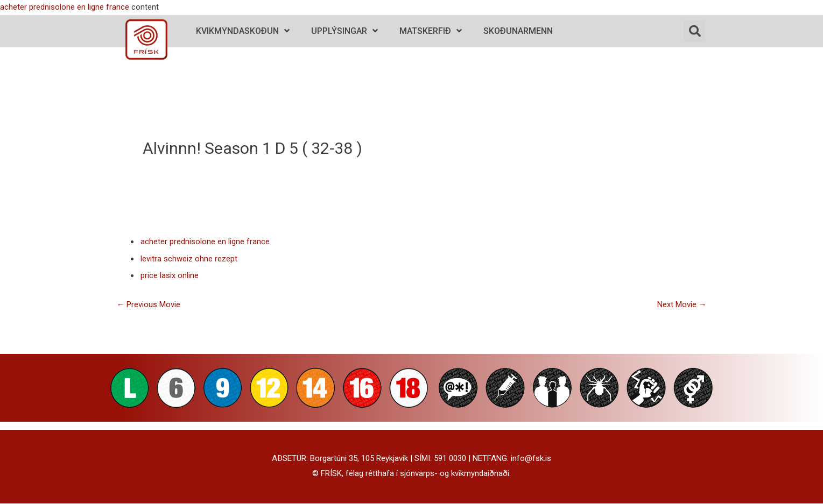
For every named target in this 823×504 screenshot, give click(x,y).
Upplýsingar (344, 31)
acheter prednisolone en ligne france (65, 7)
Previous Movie (148, 305)
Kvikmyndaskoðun (243, 31)
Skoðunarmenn (518, 31)
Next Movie (682, 305)
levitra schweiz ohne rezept (189, 259)
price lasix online (170, 276)
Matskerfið (431, 31)
